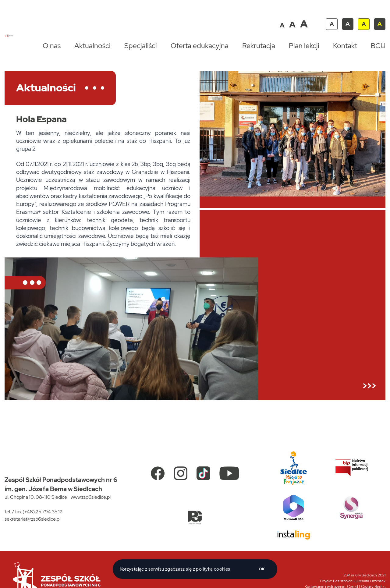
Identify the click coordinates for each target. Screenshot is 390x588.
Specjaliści (141, 46)
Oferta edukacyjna (200, 46)
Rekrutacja (259, 46)
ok (262, 569)
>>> (369, 386)
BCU (378, 46)
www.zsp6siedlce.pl (91, 497)
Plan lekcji (304, 46)
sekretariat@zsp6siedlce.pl (32, 519)
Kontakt (345, 46)
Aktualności (92, 46)
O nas (52, 46)
